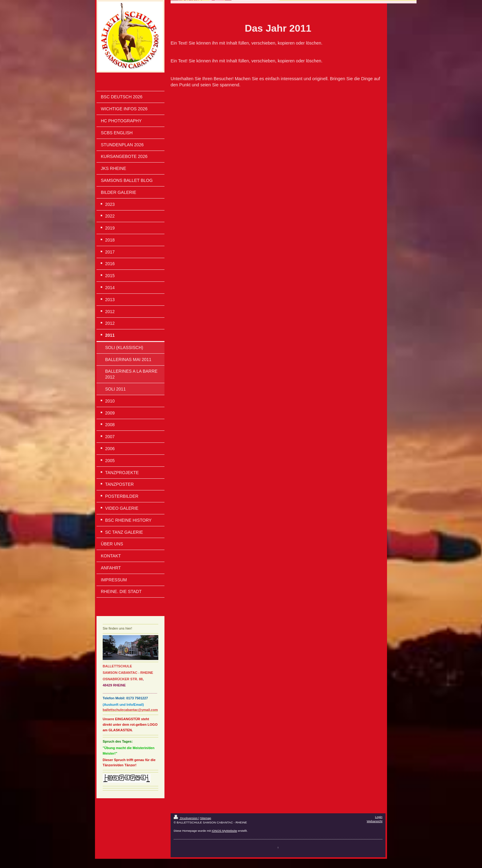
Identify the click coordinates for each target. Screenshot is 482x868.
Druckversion (186, 818)
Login (379, 817)
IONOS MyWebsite (225, 831)
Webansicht (375, 821)
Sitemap (206, 818)
